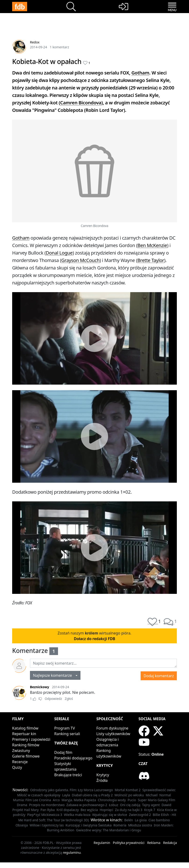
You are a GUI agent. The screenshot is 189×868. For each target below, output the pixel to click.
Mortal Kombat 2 (128, 790)
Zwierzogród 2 (140, 815)
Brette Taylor (151, 260)
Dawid (166, 805)
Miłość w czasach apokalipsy (39, 795)
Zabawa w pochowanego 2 (87, 805)
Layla (66, 795)
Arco (56, 800)
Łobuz (114, 805)
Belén (129, 820)
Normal (165, 795)
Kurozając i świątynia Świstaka (89, 825)
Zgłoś (69, 699)
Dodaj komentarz (159, 676)
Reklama (154, 843)
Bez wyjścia (89, 810)
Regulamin (102, 843)
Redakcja (170, 843)
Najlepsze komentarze (54, 675)
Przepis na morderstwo (47, 805)
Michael (152, 795)
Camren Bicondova (81, 103)
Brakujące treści (68, 775)
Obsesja (22, 825)
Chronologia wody (112, 800)
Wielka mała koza (77, 815)
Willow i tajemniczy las (47, 825)
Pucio (132, 800)
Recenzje (20, 762)
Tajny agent (151, 805)
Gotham (140, 73)
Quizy (17, 767)
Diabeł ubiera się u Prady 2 (92, 795)
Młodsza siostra (140, 825)
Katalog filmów (25, 728)
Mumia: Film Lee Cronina (32, 800)
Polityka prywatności (129, 843)
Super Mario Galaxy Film (156, 800)
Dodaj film (63, 752)
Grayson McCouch (80, 260)
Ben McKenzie (152, 245)
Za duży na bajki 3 (129, 810)
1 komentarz (60, 47)
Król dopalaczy (68, 810)
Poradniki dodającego (73, 758)
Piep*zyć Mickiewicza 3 (45, 815)
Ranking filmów (26, 745)
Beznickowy (40, 687)
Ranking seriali (67, 734)
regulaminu (72, 852)
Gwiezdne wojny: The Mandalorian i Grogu (109, 830)
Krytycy (103, 775)
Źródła (102, 780)
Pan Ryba (48, 810)
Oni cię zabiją (130, 805)
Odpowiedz (53, 699)
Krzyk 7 (150, 810)
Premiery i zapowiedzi (31, 739)
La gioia (141, 820)
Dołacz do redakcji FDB (94, 639)
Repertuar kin (24, 734)
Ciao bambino (159, 820)
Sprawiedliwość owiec (159, 790)
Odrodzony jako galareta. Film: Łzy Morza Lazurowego (72, 790)
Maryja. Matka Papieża (79, 800)
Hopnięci (106, 810)
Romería (120, 825)
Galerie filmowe (26, 756)
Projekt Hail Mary (26, 810)
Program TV (65, 728)
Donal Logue (59, 253)
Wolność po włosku (129, 795)
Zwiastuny (21, 751)
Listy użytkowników (113, 734)
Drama (22, 805)
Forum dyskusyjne (112, 728)
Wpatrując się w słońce (110, 815)
